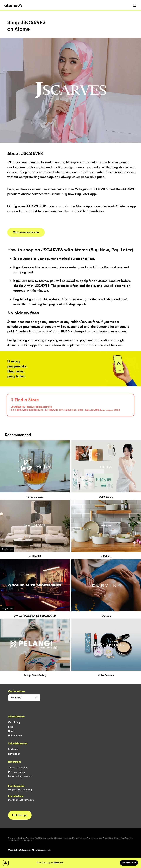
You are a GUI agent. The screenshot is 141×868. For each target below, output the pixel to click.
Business (13, 749)
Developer (14, 754)
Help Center (15, 736)
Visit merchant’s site (26, 232)
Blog (11, 727)
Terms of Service (18, 768)
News (11, 731)
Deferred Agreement (20, 776)
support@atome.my (20, 790)
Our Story (14, 722)
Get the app (20, 815)
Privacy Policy (16, 772)
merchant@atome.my (21, 800)
